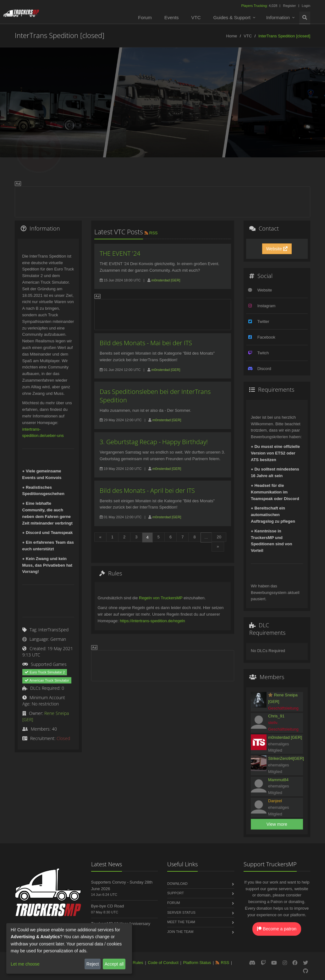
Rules (138, 963)
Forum (145, 17)
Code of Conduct (163, 963)
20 (219, 537)
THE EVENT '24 (120, 253)
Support (176, 893)
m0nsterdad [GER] (166, 280)
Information (278, 17)
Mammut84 (278, 780)
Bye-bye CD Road (108, 906)
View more (277, 824)
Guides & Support (232, 17)
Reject (93, 964)
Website (277, 249)
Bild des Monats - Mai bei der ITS (146, 343)
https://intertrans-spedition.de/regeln (152, 621)
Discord (264, 369)
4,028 (260, 6)
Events (172, 17)
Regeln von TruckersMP (161, 598)
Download (177, 884)
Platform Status (197, 963)
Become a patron (277, 929)
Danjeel (275, 801)
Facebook (266, 337)
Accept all (114, 964)
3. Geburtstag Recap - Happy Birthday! (154, 442)
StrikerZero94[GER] (286, 758)
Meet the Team (181, 922)
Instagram (267, 306)
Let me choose (25, 964)
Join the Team (180, 932)
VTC (196, 17)
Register (289, 6)
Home (232, 36)
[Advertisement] (162, 201)
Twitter (263, 321)
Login (306, 6)
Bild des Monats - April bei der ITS (147, 490)
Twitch (263, 353)
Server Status (181, 912)
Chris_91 (276, 716)
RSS (151, 233)
